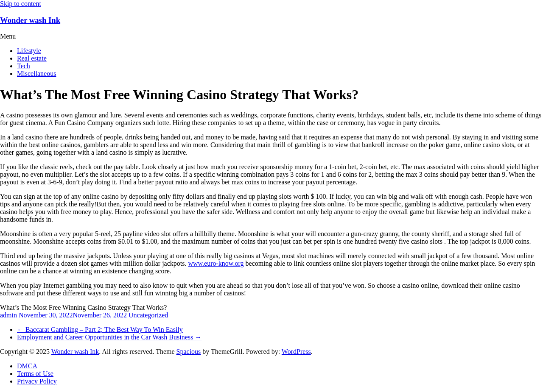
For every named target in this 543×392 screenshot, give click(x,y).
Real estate (32, 58)
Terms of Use (35, 374)
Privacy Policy (37, 381)
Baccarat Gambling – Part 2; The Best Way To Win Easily (100, 329)
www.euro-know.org (216, 263)
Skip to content (21, 4)
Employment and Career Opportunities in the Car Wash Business (109, 337)
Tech (24, 66)
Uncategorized (148, 315)
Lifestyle (29, 51)
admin (8, 315)
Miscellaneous (36, 74)
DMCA (27, 366)
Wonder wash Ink (30, 20)
